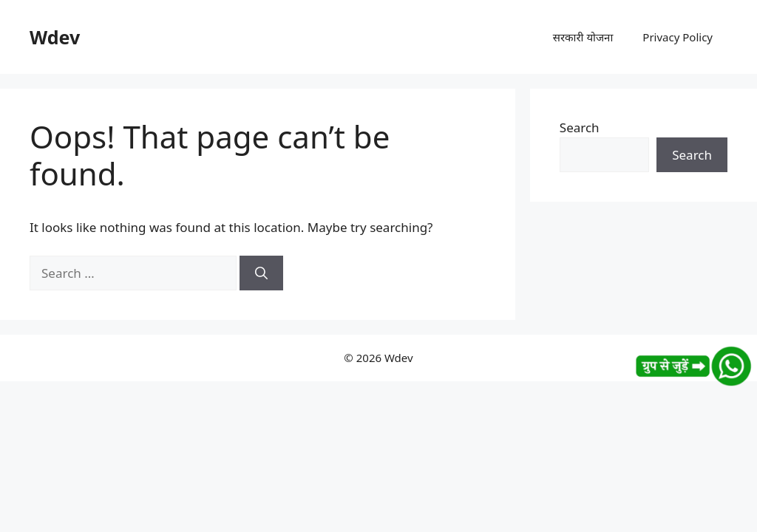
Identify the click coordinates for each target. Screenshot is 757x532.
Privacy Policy (678, 37)
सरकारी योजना (583, 37)
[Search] (261, 273)
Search (580, 127)
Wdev (55, 37)
